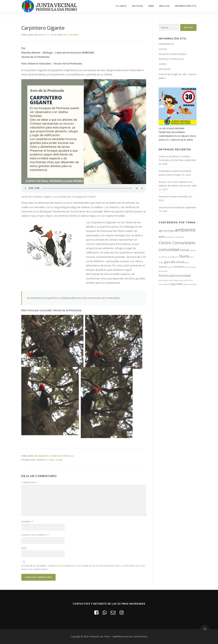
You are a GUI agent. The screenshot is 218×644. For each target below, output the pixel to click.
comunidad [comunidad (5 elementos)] (169, 250)
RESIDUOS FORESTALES (171, 59)
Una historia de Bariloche (171, 207)
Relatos (165, 6)
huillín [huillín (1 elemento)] (170, 267)
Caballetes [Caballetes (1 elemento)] (179, 237)
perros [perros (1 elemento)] (161, 280)
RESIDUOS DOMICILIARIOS (173, 54)
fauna (59, 460)
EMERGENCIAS (166, 44)
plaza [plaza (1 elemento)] (181, 280)
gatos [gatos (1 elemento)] (187, 262)
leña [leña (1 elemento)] (187, 267)
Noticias (138, 6)
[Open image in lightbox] (52, 340)
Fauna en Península (62, 456)
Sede (151, 6)
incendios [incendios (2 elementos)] (179, 267)
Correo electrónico (35, 535)
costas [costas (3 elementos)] (185, 250)
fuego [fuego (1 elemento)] (161, 262)
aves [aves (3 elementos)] (162, 237)
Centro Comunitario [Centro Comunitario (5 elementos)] (177, 243)
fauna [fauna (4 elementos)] (184, 256)
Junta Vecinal (71, 35)
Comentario (30, 482)
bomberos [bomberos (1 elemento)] (170, 237)
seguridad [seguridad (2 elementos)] (176, 284)
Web (24, 548)
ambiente (42, 460)
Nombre (27, 522)
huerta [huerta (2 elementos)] (163, 267)
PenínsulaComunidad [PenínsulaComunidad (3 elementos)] (175, 276)
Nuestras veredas (168, 196)
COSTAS (163, 49)
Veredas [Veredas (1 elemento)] (193, 284)
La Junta (121, 6)
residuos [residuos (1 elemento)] (166, 284)
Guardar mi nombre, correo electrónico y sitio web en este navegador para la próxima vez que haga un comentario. (83, 567)
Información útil (186, 6)
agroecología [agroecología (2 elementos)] (167, 231)
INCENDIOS (165, 69)
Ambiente (44, 456)
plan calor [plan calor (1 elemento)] (169, 280)
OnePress (118, 636)
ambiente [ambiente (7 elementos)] (185, 230)
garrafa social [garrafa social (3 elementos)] (174, 262)
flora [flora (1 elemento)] (192, 257)
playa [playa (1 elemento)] (176, 280)
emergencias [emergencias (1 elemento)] (173, 257)
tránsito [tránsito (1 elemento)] (186, 284)
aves (51, 460)
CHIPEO (163, 64)
